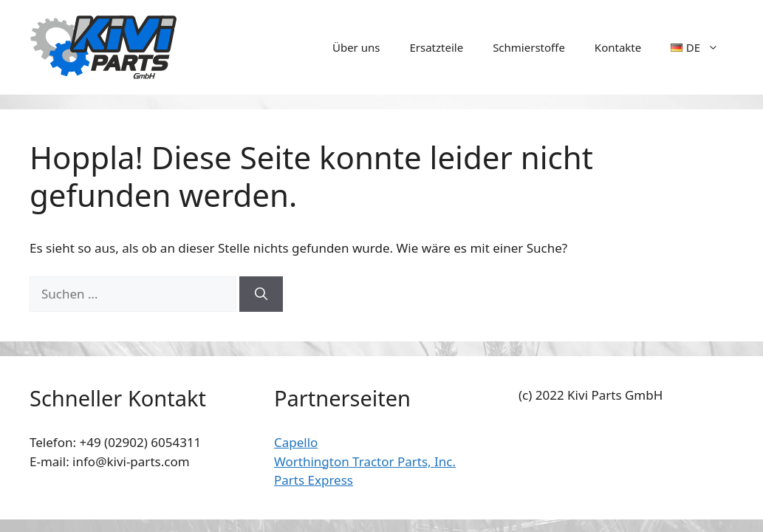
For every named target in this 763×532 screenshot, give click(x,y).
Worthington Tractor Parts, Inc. (365, 461)
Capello (296, 442)
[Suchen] (261, 294)
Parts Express (314, 480)
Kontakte (618, 47)
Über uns (356, 47)
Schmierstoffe (529, 47)
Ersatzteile (436, 47)
